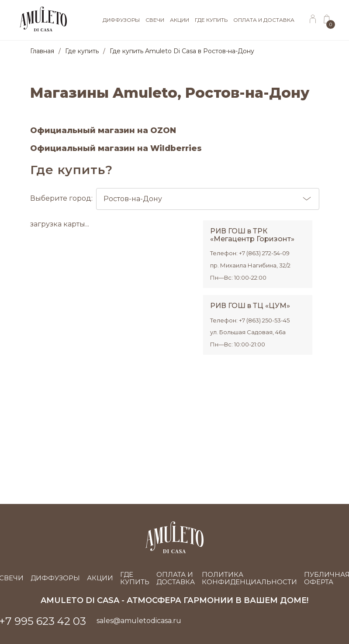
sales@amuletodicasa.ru (139, 621)
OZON (163, 130)
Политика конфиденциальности (249, 578)
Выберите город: (175, 199)
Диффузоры (55, 578)
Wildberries (176, 148)
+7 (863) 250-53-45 (264, 320)
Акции (100, 578)
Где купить (82, 51)
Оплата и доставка (176, 578)
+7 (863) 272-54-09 (264, 253)
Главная (42, 51)
